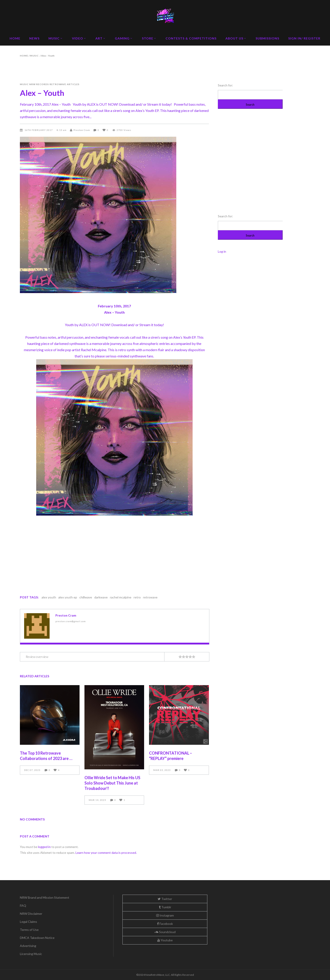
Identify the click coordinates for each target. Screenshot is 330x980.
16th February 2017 (39, 130)
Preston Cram (82, 130)
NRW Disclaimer (31, 914)
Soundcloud (165, 932)
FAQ (23, 906)
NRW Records (39, 84)
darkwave (101, 597)
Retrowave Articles (65, 84)
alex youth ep (68, 597)
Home (24, 56)
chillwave (86, 597)
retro (137, 597)
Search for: (225, 85)
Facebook (165, 924)
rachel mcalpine (121, 597)
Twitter (165, 899)
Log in (222, 251)
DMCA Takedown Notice (37, 938)
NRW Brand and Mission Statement (45, 897)
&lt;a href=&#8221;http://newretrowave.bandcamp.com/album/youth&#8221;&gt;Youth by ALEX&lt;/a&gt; (114, 552)
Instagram (165, 915)
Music (34, 56)
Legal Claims (28, 922)
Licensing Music (31, 954)
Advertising (28, 946)
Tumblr (165, 907)
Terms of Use (29, 930)
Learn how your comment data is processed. (106, 853)
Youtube (165, 940)
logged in (44, 847)
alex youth (49, 597)
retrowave (150, 597)
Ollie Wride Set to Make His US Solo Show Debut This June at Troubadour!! (112, 783)
